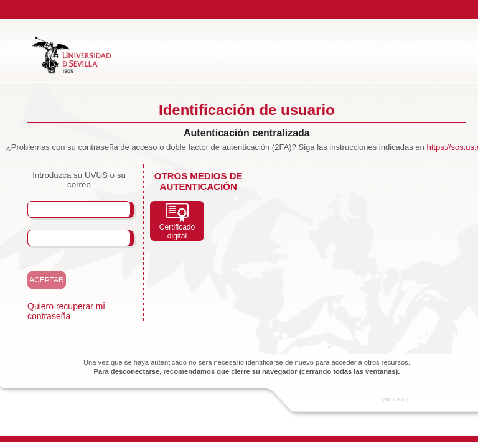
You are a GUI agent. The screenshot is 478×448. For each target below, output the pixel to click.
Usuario (56, 209)
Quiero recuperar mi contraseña (66, 311)
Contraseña (66, 238)
